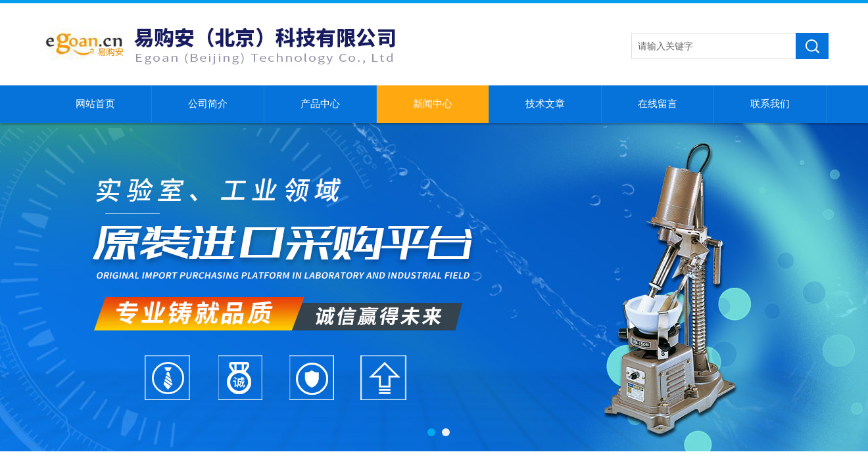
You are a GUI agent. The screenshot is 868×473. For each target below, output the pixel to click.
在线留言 (658, 104)
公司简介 (208, 104)
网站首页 (95, 104)
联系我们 (770, 104)
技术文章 (545, 104)
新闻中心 (433, 104)
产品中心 (320, 104)
